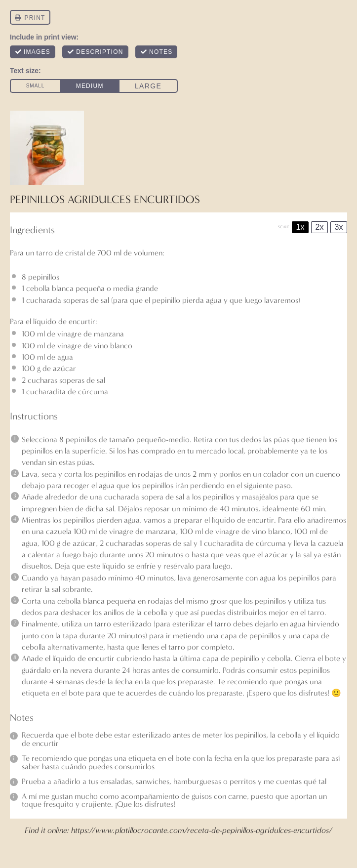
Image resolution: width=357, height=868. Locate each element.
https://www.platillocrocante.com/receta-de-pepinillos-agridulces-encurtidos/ (202, 830)
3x (339, 227)
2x (320, 227)
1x (300, 227)
